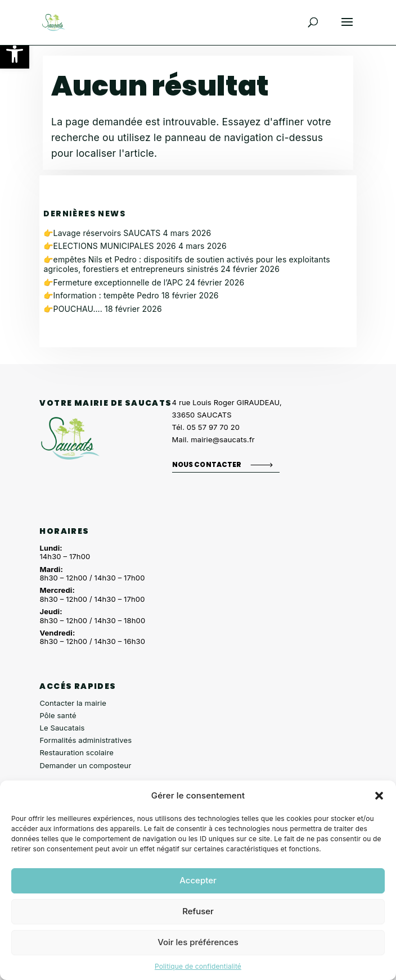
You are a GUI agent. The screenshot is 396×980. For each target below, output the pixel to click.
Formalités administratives (85, 740)
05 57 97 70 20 (213, 427)
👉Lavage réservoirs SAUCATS (102, 233)
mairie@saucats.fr (223, 439)
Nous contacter (207, 464)
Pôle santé (58, 715)
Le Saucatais (62, 728)
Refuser (198, 911)
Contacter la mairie (73, 703)
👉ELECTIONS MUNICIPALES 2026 (110, 246)
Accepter (198, 880)
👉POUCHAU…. (73, 309)
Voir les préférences (198, 942)
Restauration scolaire (76, 752)
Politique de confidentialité (198, 966)
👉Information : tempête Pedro (101, 295)
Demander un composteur (85, 765)
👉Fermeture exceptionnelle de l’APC (113, 282)
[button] (15, 54)
